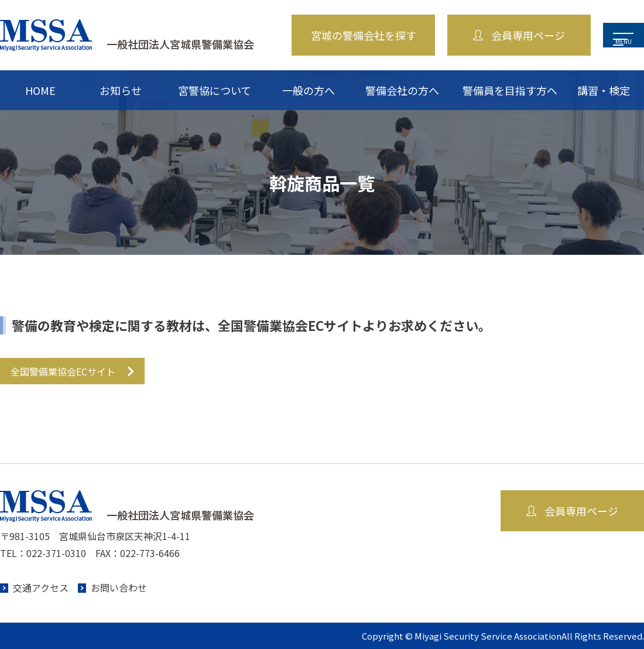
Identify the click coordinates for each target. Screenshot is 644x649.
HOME (40, 90)
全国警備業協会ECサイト (63, 371)
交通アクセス (41, 587)
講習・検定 (604, 90)
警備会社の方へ (402, 90)
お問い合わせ (119, 587)
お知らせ (121, 90)
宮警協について (215, 90)
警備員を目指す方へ (510, 90)
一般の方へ (309, 90)
